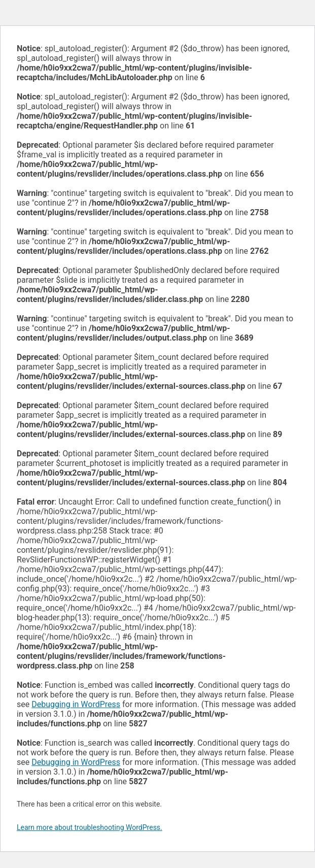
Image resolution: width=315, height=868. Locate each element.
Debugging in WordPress (76, 704)
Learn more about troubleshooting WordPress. (90, 827)
